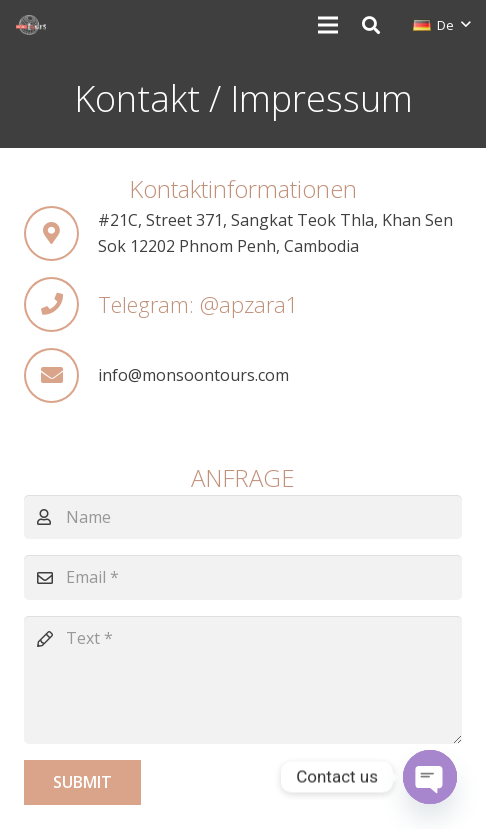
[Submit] (82, 782)
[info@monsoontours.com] (61, 375)
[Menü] (328, 25)
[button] (371, 25)
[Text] (243, 680)
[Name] (243, 517)
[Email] (243, 577)
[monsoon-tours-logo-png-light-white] (31, 25)
